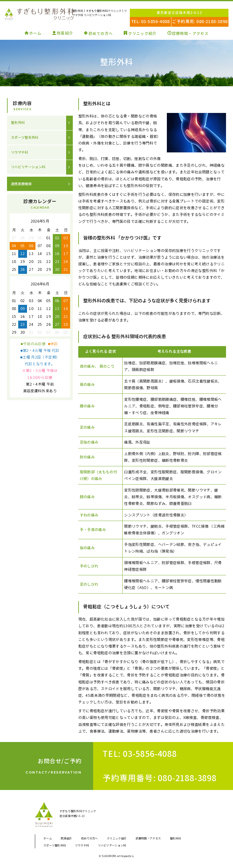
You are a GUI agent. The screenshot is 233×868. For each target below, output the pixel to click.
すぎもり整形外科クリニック (36, 15)
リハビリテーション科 (30, 169)
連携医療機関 (22, 186)
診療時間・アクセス (193, 33)
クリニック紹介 (143, 33)
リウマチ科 (20, 153)
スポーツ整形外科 (26, 138)
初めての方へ (99, 33)
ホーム (31, 33)
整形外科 (18, 123)
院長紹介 (62, 33)
